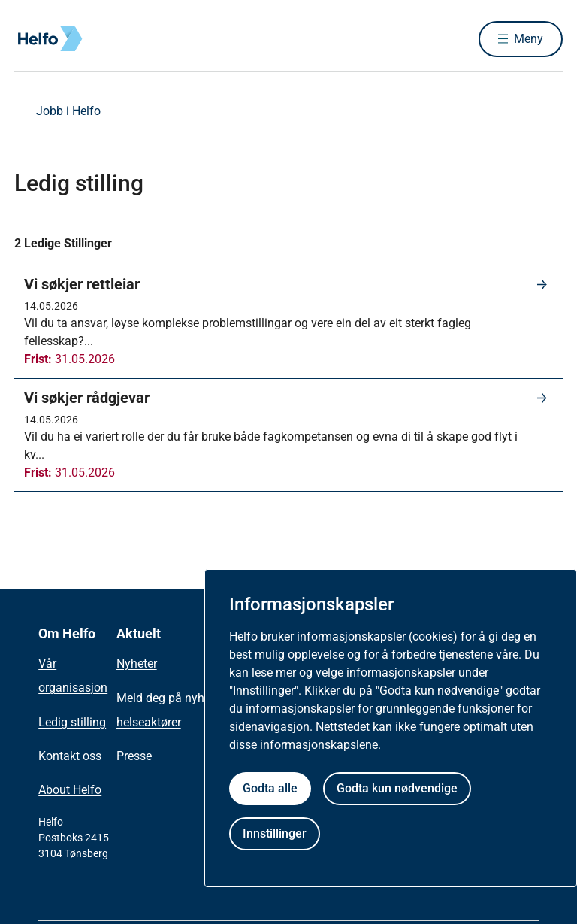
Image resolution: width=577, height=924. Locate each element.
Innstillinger (275, 833)
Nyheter (137, 663)
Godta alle (270, 788)
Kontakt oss (70, 756)
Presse (134, 756)
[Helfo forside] (122, 39)
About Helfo (70, 790)
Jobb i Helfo (68, 111)
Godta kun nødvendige (397, 788)
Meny (529, 39)
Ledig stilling (72, 722)
